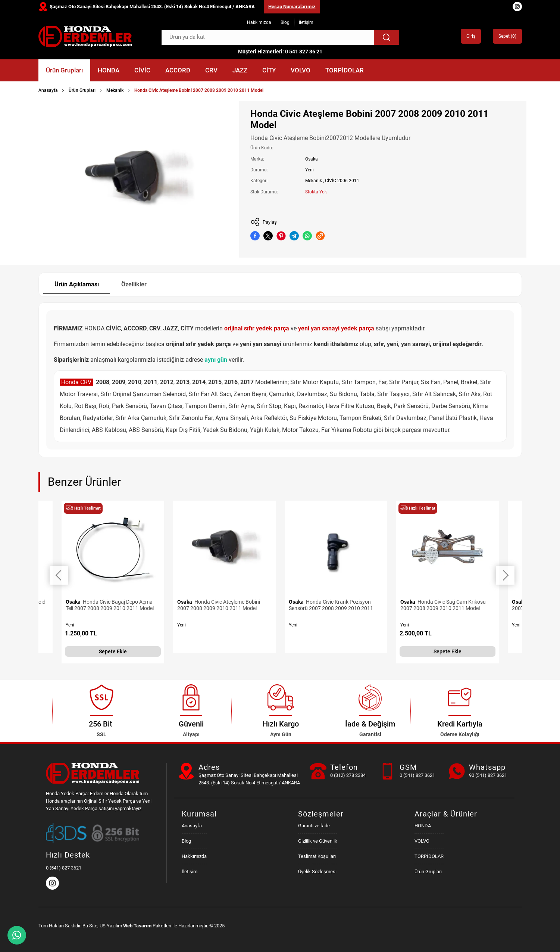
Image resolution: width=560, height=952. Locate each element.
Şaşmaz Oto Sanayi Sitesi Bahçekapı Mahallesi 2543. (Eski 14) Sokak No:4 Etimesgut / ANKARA (152, 7)
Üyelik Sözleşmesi (317, 872)
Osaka (312, 159)
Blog (285, 22)
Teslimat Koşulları (317, 856)
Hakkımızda (259, 22)
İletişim (306, 22)
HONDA (109, 70)
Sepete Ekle (113, 651)
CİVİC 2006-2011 (342, 181)
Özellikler (134, 284)
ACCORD (178, 70)
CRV (211, 70)
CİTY (269, 70)
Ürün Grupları (64, 70)
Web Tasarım (137, 926)
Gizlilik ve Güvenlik (318, 841)
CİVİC (142, 70)
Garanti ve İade (314, 826)
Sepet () (507, 36)
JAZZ (240, 70)
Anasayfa (48, 90)
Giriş (471, 36)
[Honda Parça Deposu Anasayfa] (85, 36)
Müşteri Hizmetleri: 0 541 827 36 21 (280, 52)
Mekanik (115, 90)
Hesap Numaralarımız (292, 7)
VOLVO (301, 70)
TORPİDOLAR (345, 70)
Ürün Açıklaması (77, 284)
